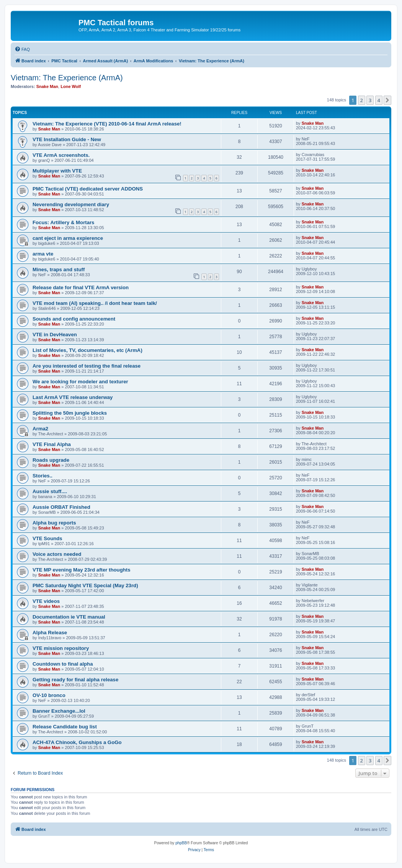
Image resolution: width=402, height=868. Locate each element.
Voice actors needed (57, 554)
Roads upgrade (51, 460)
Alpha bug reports (54, 523)
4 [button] (379, 100)
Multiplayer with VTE (57, 171)
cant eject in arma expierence (68, 238)
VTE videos (46, 601)
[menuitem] (22, 49)
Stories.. (42, 476)
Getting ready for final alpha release (75, 680)
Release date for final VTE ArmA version (81, 287)
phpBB (181, 843)
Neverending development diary (71, 204)
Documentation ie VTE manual (69, 617)
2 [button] (362, 100)
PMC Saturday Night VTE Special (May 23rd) (85, 585)
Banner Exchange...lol (59, 711)
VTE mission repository (61, 648)
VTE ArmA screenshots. (61, 155)
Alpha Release (50, 633)
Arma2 (40, 429)
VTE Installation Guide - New (67, 139)
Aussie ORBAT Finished (61, 507)
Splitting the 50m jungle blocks (70, 413)
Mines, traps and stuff (59, 270)
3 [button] (370, 100)
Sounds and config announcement (74, 319)
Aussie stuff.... (50, 491)
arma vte (43, 254)
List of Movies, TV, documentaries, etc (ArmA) (87, 350)
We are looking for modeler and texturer (80, 382)
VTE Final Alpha (52, 444)
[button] (387, 100)
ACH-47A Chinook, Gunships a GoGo (77, 742)
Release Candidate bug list (65, 727)
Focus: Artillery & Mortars (63, 222)
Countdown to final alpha (63, 664)
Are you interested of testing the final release (87, 366)
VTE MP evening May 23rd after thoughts (82, 570)
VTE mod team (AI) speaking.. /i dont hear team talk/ (95, 303)
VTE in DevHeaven (55, 335)
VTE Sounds (47, 538)
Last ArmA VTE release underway (73, 397)
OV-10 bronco (49, 695)
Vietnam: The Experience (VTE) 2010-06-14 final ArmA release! (107, 124)
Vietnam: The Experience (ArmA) (67, 78)
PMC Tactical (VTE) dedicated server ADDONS (88, 189)
